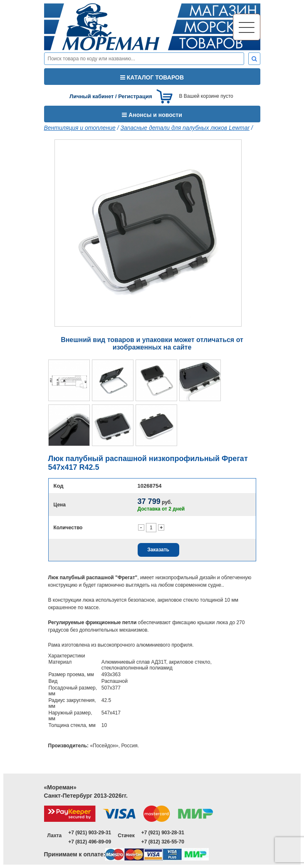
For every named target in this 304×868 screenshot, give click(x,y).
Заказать (158, 550)
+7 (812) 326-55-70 (163, 842)
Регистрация (135, 96)
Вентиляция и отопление (80, 128)
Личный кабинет (91, 96)
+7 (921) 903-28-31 (163, 833)
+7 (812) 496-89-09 (90, 842)
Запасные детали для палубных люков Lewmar (185, 128)
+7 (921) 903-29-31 (90, 833)
